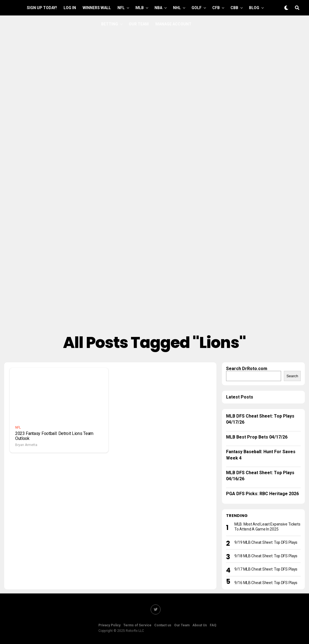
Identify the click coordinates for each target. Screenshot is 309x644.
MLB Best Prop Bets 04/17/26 (257, 437)
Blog (254, 8)
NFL (121, 8)
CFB (216, 8)
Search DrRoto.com (247, 369)
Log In (70, 8)
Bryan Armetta (26, 445)
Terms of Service (137, 625)
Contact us (163, 625)
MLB (140, 8)
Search (292, 376)
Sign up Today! (42, 8)
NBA (158, 8)
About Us (200, 625)
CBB (234, 8)
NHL (177, 8)
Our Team (139, 24)
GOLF (197, 8)
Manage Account (173, 24)
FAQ (213, 625)
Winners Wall (97, 8)
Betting (110, 24)
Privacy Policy (109, 625)
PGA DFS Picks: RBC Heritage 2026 (262, 494)
